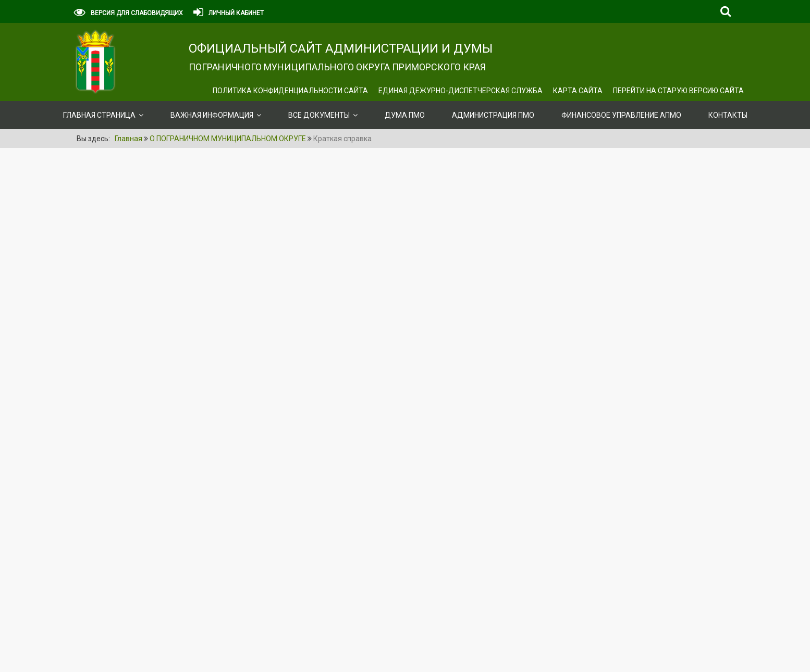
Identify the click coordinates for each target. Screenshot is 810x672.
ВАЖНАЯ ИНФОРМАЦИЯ (212, 115)
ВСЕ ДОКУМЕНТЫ (319, 115)
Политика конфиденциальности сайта (290, 91)
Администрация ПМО (493, 115)
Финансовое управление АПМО (621, 115)
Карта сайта (578, 91)
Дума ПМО (405, 115)
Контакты (728, 115)
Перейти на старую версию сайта (678, 91)
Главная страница (99, 115)
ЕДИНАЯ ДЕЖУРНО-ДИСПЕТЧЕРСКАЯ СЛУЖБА (461, 91)
